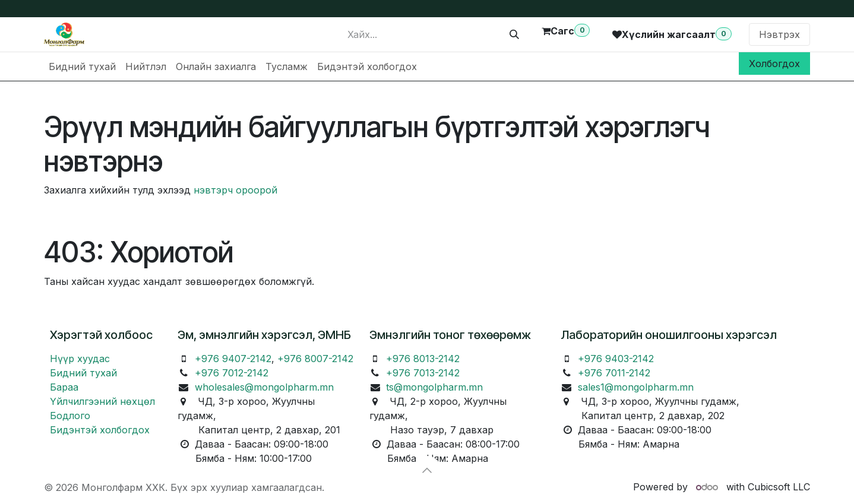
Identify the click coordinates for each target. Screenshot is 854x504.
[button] (427, 470)
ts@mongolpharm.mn (434, 387)
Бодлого (70, 416)
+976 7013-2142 (423, 373)
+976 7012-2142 (232, 373)
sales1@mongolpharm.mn (636, 387)
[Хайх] (514, 34)
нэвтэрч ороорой (235, 190)
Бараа (64, 387)
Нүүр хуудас (80, 359)
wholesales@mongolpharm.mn (264, 387)
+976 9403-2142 (616, 359)
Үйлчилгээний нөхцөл (102, 401)
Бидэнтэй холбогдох (100, 430)
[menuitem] (82, 66)
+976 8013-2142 (423, 359)
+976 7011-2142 (614, 373)
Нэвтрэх (779, 34)
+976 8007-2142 (315, 359)
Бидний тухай (83, 373)
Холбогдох (774, 64)
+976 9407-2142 (233, 359)
